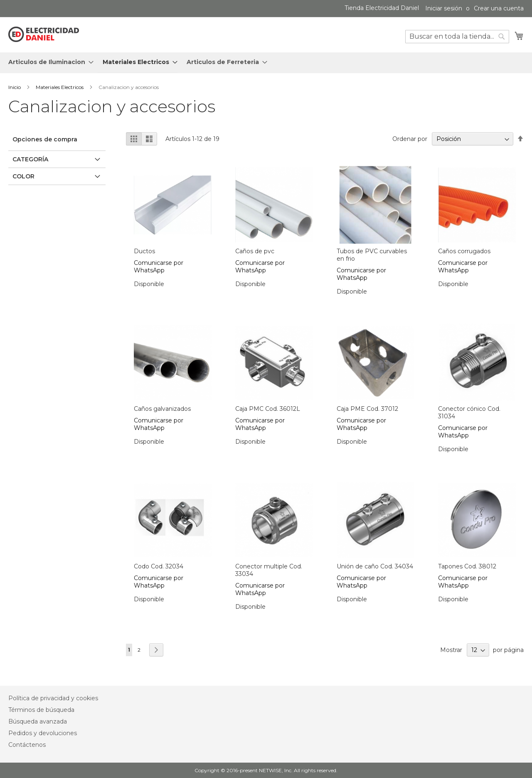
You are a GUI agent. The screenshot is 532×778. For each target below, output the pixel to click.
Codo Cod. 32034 (159, 566)
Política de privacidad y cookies (53, 698)
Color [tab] (23, 176)
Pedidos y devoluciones (43, 733)
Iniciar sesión (444, 8)
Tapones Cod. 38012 (467, 566)
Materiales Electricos (60, 87)
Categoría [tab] (30, 159)
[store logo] (44, 35)
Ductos (144, 251)
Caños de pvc (255, 251)
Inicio (15, 87)
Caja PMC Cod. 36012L (268, 409)
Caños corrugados (464, 251)
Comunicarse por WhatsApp (159, 267)
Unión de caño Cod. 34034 (375, 566)
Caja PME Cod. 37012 (367, 409)
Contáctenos (27, 745)
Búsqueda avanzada (38, 721)
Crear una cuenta (499, 8)
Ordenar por (410, 139)
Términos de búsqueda (41, 710)
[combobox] (457, 37)
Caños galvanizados (162, 409)
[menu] (266, 63)
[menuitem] (48, 62)
